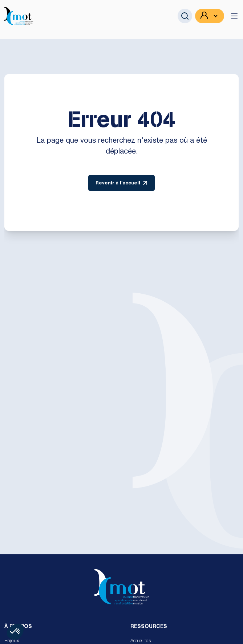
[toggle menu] (234, 16)
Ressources (149, 627)
